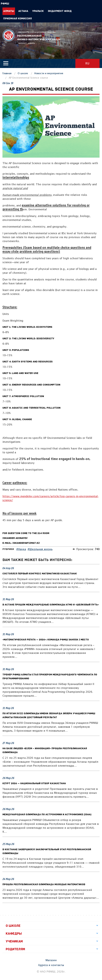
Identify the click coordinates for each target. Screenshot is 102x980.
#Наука (21, 549)
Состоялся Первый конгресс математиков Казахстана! (40, 574)
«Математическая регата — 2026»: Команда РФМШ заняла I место (46, 640)
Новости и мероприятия (49, 73)
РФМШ (9, 35)
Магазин (51, 960)
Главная (7, 73)
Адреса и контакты (51, 965)
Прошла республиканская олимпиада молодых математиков (44, 885)
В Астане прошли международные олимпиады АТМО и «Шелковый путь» (51, 605)
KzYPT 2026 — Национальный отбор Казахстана (34, 784)
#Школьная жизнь (40, 549)
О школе (23, 73)
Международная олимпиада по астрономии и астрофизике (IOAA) (47, 815)
